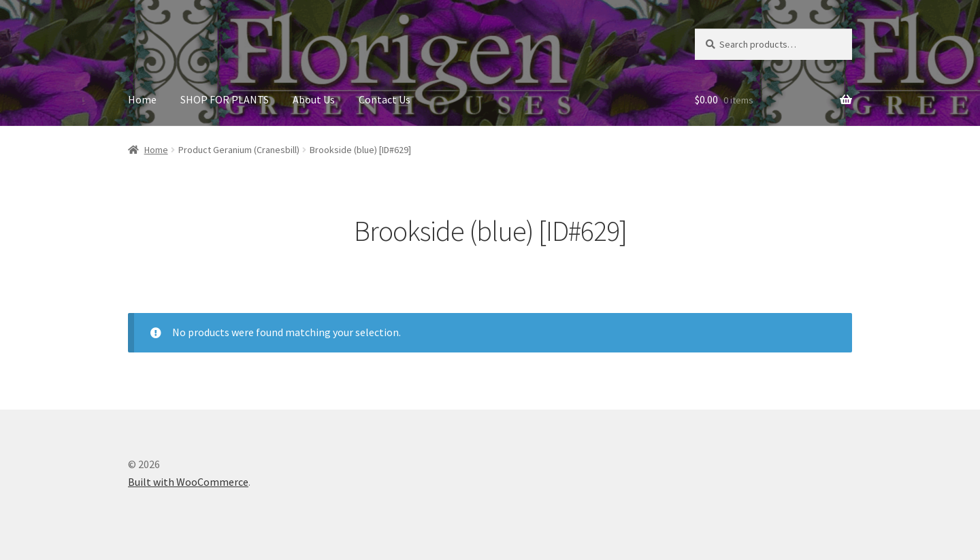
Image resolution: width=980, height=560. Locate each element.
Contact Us (385, 99)
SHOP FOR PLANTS (225, 99)
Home (142, 99)
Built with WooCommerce (188, 482)
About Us (314, 99)
